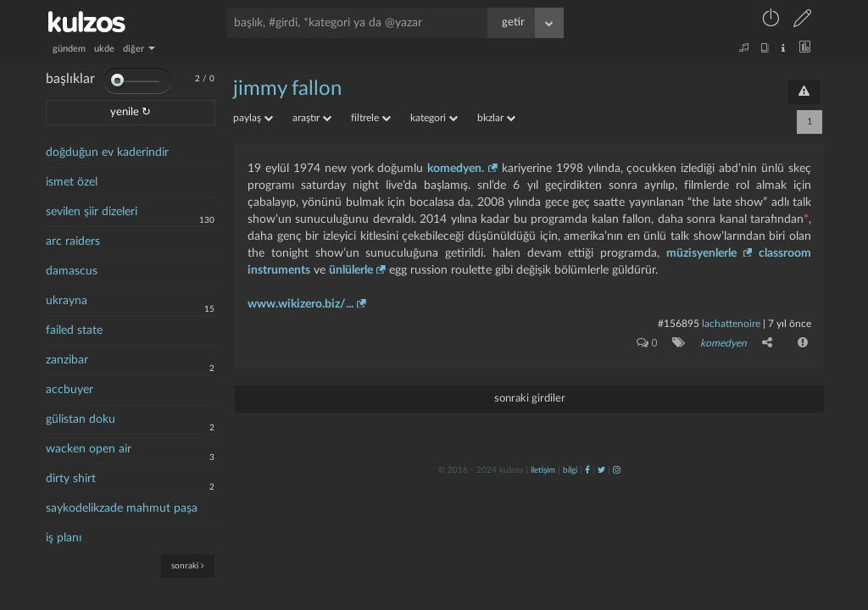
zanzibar (67, 360)
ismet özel (72, 182)
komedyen (723, 343)
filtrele (371, 118)
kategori (434, 118)
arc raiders (73, 241)
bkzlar (496, 118)
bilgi (570, 470)
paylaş (253, 118)
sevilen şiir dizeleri (92, 212)
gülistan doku (81, 419)
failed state (74, 330)
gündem (69, 49)
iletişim (543, 470)
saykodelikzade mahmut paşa (122, 508)
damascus (72, 271)
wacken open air (89, 449)
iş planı (64, 538)
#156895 (679, 324)
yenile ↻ (131, 112)
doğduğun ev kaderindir (107, 152)
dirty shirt (71, 479)
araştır (312, 118)
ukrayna (67, 301)
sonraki (188, 566)
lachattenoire (731, 324)
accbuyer (70, 390)
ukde (104, 49)
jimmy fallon (287, 89)
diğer (139, 49)
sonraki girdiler (530, 399)
